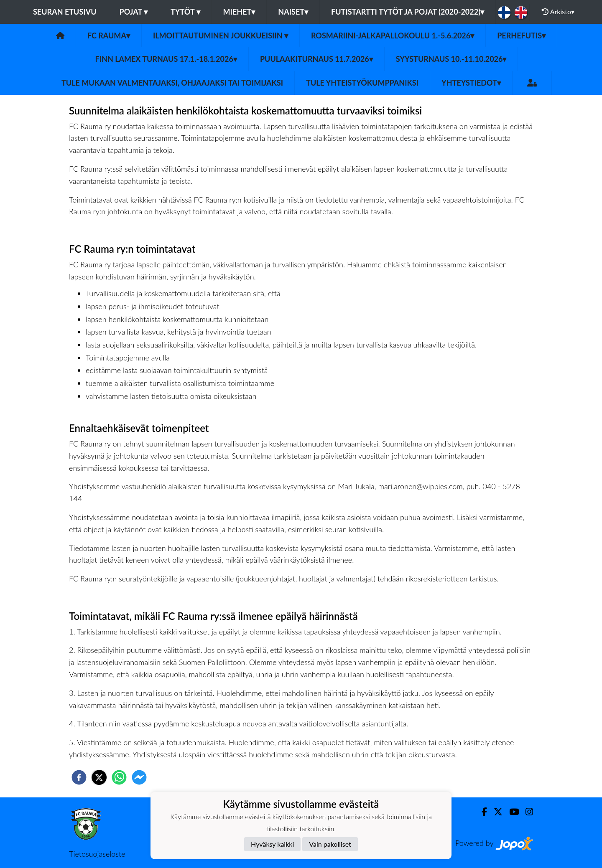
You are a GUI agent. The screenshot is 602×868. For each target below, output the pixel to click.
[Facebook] (481, 812)
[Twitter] (495, 812)
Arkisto (558, 12)
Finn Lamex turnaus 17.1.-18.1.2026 (166, 59)
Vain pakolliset (330, 844)
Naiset (293, 12)
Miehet (239, 12)
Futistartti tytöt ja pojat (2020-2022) (408, 12)
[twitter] (99, 777)
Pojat (134, 12)
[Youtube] (511, 812)
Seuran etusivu (65, 12)
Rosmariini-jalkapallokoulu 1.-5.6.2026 (393, 36)
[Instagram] (526, 812)
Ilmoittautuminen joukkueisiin (221, 36)
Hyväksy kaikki (272, 844)
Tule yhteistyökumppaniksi (362, 83)
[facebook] (79, 777)
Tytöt (185, 12)
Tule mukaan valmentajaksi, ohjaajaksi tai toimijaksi (172, 83)
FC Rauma (109, 36)
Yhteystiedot (471, 83)
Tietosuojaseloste (97, 854)
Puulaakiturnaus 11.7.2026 (316, 59)
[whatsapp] (119, 777)
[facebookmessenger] (139, 777)
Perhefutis (521, 36)
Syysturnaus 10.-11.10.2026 (451, 59)
